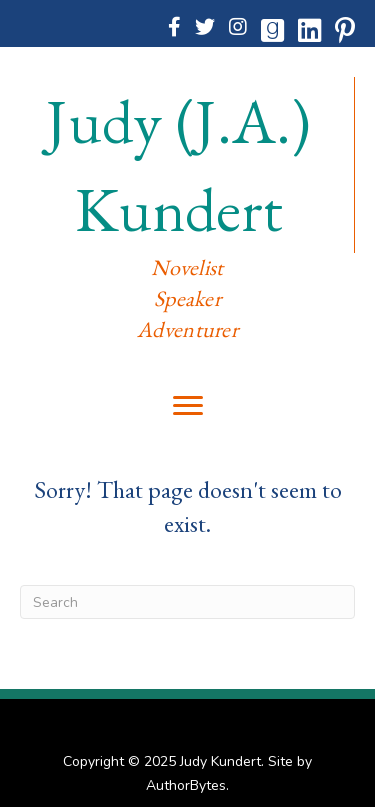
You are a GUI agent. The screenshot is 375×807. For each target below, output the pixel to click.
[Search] (187, 602)
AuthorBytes (186, 785)
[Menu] (188, 406)
